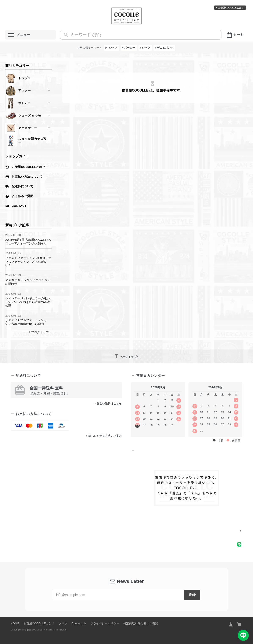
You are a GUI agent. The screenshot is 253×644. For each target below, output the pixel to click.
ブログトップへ (41, 332)
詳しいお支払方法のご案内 (105, 436)
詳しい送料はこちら (109, 404)
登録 (192, 595)
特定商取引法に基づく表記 (141, 623)
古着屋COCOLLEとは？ (231, 8)
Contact (19, 206)
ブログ (63, 623)
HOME (15, 623)
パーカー (130, 48)
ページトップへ (127, 356)
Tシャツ (112, 48)
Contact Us (79, 623)
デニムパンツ (165, 48)
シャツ (146, 48)
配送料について (23, 186)
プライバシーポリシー (105, 623)
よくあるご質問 (23, 196)
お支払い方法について (27, 177)
